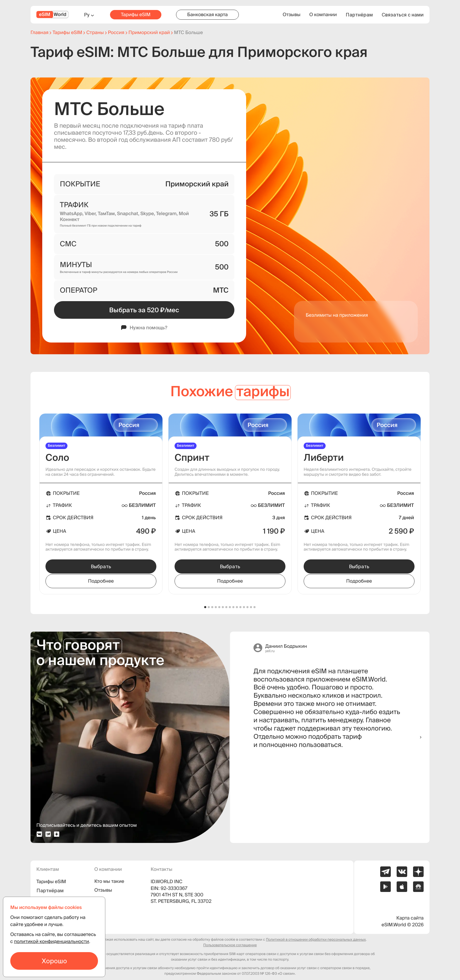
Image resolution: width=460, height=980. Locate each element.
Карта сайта (410, 918)
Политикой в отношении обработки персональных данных (316, 940)
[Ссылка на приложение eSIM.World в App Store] (402, 887)
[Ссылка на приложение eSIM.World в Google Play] (385, 887)
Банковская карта (207, 15)
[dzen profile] (57, 834)
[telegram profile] (48, 834)
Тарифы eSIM (136, 15)
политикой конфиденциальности (52, 942)
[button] (206, 607)
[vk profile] (39, 834)
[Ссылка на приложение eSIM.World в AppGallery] (418, 887)
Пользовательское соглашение (230, 945)
